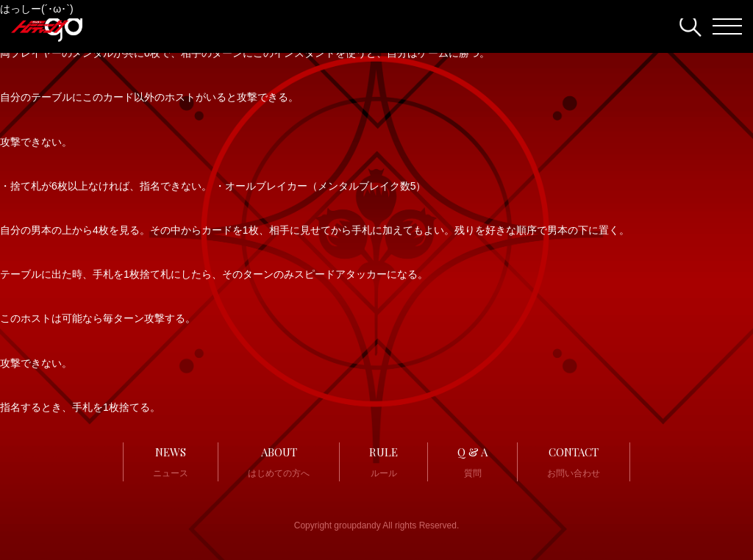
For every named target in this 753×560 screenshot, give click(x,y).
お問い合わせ (574, 460)
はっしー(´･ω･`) (37, 9)
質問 (472, 460)
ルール (383, 460)
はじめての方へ (279, 460)
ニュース (171, 460)
